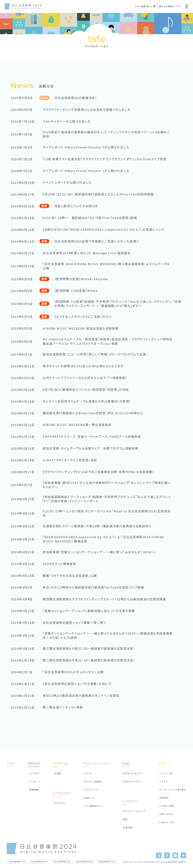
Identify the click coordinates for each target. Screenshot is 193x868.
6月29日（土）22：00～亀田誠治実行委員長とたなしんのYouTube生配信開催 (99, 194)
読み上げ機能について (170, 6)
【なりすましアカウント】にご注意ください (83, 317)
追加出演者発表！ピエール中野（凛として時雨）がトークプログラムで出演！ (96, 354)
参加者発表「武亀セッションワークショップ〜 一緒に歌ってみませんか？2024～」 (100, 552)
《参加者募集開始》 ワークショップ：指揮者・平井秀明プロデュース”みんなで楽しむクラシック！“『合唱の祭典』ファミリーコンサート (107, 499)
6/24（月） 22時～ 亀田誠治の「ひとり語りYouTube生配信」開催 (91, 218)
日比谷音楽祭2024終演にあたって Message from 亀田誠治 (87, 253)
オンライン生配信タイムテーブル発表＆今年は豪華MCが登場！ (87, 401)
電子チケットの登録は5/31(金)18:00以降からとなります (84, 366)
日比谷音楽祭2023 (107, 862)
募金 (126, 819)
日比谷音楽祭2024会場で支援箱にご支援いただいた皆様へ (98, 241)
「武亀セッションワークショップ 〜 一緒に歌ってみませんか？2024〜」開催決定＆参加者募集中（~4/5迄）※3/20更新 (107, 635)
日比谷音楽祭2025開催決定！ (76, 98)
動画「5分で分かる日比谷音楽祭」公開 (70, 576)
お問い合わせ (166, 814)
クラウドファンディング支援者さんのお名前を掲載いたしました (87, 110)
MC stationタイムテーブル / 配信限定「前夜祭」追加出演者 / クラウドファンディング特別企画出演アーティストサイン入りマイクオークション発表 (107, 341)
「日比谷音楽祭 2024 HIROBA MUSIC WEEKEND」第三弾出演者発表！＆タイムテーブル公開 (107, 266)
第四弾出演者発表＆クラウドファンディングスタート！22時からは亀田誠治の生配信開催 (105, 599)
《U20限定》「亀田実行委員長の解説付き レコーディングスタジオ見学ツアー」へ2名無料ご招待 (107, 134)
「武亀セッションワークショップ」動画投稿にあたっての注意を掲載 (89, 611)
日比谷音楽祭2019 (17, 862)
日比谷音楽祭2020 (40, 862)
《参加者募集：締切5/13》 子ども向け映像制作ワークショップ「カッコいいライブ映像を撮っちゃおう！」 (107, 485)
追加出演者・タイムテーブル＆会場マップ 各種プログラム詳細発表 (91, 448)
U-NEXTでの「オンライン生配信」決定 (70, 460)
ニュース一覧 (166, 773)
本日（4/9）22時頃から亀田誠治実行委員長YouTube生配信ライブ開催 (94, 587)
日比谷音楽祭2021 (62, 862)
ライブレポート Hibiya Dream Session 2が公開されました (87, 147)
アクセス (164, 781)
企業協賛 (128, 827)
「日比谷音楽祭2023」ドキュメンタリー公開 (74, 672)
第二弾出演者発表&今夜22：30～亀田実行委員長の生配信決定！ (89, 660)
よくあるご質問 (167, 806)
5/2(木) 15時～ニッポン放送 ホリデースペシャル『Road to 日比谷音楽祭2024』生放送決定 (107, 513)
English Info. (167, 822)
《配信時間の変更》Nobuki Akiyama (82, 279)
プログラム (60, 803)
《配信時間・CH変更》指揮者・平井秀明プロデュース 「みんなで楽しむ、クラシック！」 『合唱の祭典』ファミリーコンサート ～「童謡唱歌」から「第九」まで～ (117, 304)
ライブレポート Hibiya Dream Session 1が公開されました (87, 171)
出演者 (58, 773)
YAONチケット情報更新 (60, 564)
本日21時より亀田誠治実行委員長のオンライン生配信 (81, 695)
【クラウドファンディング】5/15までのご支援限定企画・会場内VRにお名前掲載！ (99, 472)
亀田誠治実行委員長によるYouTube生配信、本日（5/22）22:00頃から (93, 413)
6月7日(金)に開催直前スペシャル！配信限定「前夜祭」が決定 (86, 390)
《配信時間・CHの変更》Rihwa (76, 291)
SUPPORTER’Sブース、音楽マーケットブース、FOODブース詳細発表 (92, 437)
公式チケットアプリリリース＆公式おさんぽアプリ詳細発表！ (85, 378)
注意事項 (164, 798)
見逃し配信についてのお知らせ (76, 206)
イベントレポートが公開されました (67, 182)
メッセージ (35, 781)
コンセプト (35, 773)
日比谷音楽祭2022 (85, 862)
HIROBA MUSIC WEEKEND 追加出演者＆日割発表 (81, 328)
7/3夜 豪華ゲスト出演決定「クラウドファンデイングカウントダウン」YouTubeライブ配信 (105, 159)
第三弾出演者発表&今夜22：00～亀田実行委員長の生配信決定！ (89, 648)
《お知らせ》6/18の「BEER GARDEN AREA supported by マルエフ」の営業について (105, 229)
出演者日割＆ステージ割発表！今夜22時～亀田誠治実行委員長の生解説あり (98, 526)
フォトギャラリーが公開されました (67, 121)
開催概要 (34, 789)
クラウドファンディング (134, 811)
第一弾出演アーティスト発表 (63, 707)
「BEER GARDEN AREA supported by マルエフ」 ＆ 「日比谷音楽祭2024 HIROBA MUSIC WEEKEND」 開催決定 (105, 539)
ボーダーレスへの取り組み (173, 789)
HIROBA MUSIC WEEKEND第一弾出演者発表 (78, 425)
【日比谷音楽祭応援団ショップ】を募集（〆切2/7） (78, 684)
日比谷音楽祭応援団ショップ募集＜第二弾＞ (75, 623)
